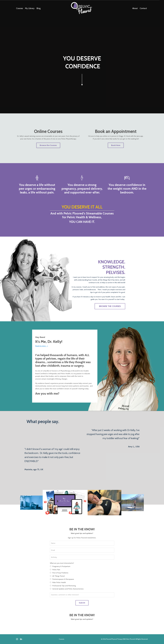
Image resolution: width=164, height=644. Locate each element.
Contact (143, 8)
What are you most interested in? (62, 563)
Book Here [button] (116, 145)
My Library (30, 8)
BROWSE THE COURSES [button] (110, 306)
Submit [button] (82, 603)
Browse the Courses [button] (48, 145)
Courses (20, 8)
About (135, 8)
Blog (39, 8)
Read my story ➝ (42, 346)
